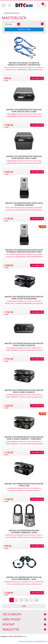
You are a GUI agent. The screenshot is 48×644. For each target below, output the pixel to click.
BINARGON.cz (43, 641)
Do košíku (36, 78)
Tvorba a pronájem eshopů (28, 641)
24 (36, 600)
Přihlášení (39, 5)
